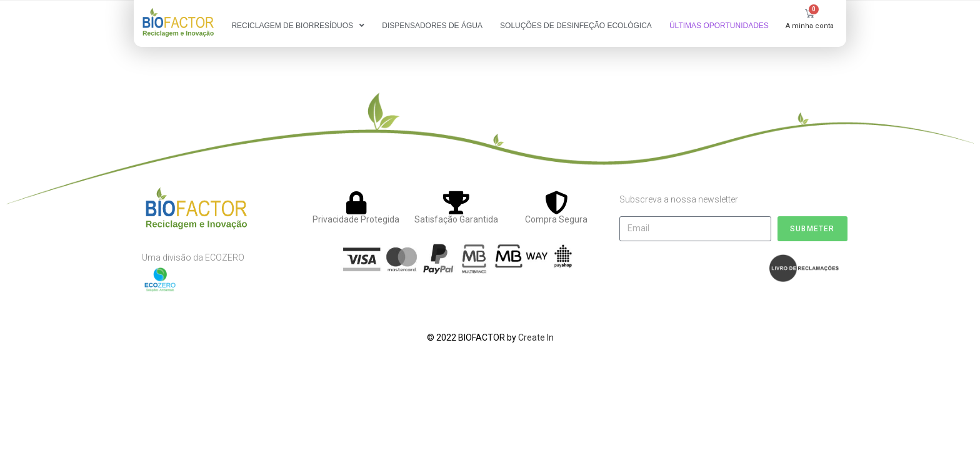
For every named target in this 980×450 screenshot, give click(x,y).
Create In (536, 337)
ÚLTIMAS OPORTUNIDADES (719, 26)
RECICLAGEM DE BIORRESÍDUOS (298, 26)
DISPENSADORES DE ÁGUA (432, 26)
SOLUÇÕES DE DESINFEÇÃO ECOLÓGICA (576, 26)
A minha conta (810, 26)
